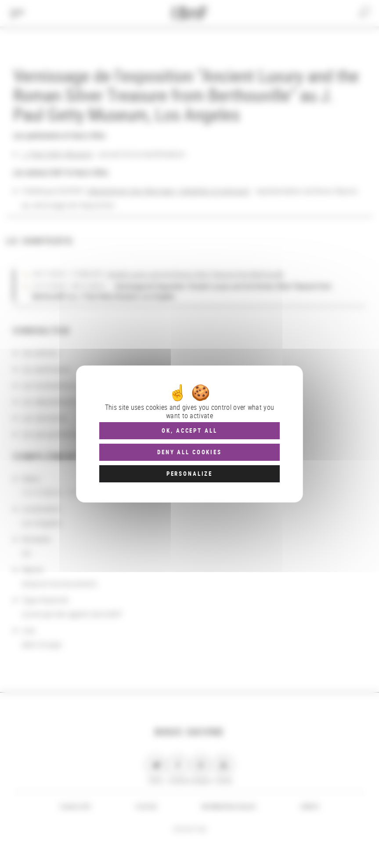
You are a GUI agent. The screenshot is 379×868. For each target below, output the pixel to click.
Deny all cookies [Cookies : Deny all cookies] (189, 452)
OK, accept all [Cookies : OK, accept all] (189, 430)
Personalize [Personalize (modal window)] (189, 474)
